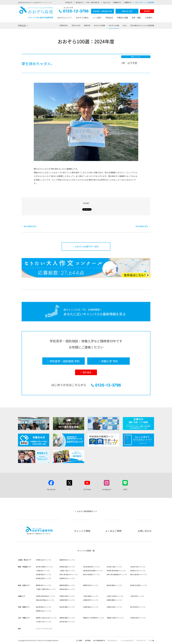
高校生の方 (79, 2)
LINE (125, 489)
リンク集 (151, 640)
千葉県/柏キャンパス (43, 571)
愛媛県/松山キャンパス (44, 611)
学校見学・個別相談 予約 (103, 11)
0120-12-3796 (74, 12)
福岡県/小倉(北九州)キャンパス (46, 618)
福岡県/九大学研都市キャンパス (94, 618)
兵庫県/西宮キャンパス (67, 600)
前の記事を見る (30, 226)
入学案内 (149, 18)
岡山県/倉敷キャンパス (67, 607)
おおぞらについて (64, 18)
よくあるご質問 (113, 531)
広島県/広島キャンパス (114, 607)
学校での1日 (76, 25)
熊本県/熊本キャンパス (67, 622)
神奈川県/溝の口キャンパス (69, 574)
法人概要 (79, 640)
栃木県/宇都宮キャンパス (44, 567)
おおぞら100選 (114, 25)
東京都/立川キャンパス (138, 571)
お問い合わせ (145, 531)
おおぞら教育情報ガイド (87, 511)
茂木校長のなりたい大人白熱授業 (142, 25)
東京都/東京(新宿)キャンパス (116, 571)
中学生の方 (69, 2)
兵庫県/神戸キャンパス (91, 600)
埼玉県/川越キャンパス (114, 567)
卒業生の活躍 (122, 18)
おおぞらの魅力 (82, 18)
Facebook (51, 489)
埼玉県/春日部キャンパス (91, 567)
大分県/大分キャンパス (44, 622)
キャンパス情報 (82, 531)
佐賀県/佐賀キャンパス (138, 618)
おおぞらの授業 (99, 25)
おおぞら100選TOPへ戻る (87, 246)
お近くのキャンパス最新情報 (145, 2)
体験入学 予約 (127, 11)
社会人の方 (107, 2)
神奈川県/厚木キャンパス (139, 574)
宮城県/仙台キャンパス (44, 560)
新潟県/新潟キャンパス (44, 578)
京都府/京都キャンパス (67, 596)
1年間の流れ (64, 25)
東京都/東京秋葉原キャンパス (93, 571)
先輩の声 (87, 25)
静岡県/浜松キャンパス (91, 585)
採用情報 (88, 640)
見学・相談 (136, 18)
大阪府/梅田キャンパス (91, 596)
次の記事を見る (142, 226)
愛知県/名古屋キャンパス (139, 585)
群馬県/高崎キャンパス (67, 567)
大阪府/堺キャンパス (137, 596)
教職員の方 (117, 2)
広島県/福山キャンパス (91, 607)
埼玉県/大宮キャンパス (138, 567)
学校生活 (109, 18)
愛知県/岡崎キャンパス (114, 585)
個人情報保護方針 (99, 640)
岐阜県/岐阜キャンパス (67, 589)
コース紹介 (97, 18)
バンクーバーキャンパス (44, 629)
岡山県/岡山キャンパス (44, 607)
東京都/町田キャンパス (44, 574)
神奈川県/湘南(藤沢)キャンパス (117, 574)
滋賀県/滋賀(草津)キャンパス (45, 596)
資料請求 (147, 11)
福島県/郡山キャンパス (67, 560)
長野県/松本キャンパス (67, 578)
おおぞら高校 (36, 12)
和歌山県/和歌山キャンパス (45, 600)
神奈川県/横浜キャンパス (91, 574)
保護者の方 (128, 2)
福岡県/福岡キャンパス (67, 618)
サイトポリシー (113, 640)
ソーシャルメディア (127, 640)
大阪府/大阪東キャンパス (115, 596)
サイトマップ (141, 640)
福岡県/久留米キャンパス (115, 618)
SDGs (125, 25)
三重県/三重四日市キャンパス (46, 589)
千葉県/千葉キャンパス (67, 571)
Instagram (107, 489)
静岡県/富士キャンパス (44, 585)
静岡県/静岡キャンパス (67, 585)
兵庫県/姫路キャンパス (114, 600)
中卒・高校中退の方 (93, 2)
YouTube (87, 489)
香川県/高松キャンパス (138, 607)
